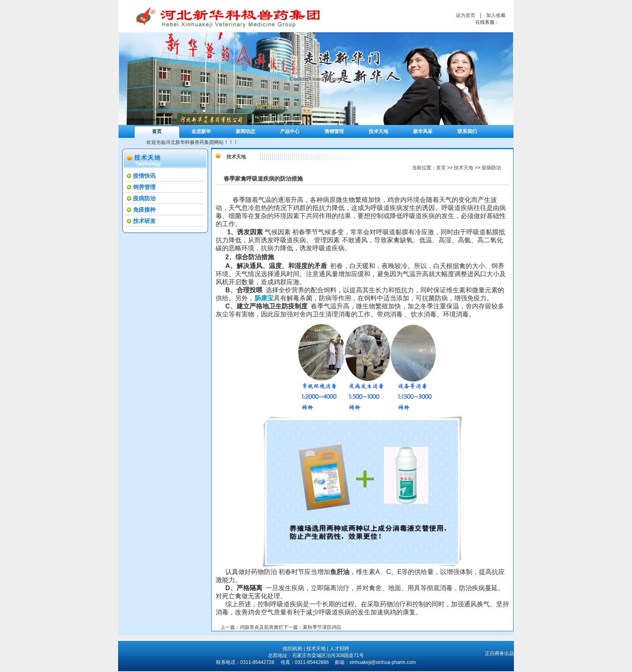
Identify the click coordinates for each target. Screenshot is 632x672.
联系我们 (467, 131)
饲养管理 (144, 187)
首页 (157, 131)
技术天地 (378, 131)
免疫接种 (144, 210)
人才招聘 (339, 649)
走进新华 (201, 131)
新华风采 (423, 131)
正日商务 (495, 653)
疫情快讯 (144, 176)
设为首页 (466, 15)
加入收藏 (496, 15)
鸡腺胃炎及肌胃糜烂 (262, 627)
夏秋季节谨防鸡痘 (322, 627)
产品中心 (290, 131)
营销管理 (334, 131)
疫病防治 (144, 198)
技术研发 (144, 221)
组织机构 (293, 649)
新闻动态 (245, 131)
